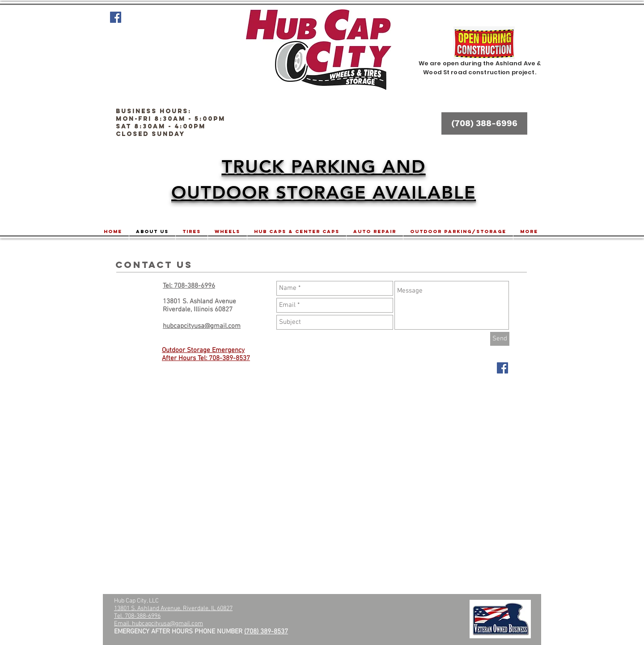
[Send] (500, 339)
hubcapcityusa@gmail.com (167, 624)
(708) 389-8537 (266, 632)
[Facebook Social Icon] (116, 17)
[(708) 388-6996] (484, 123)
